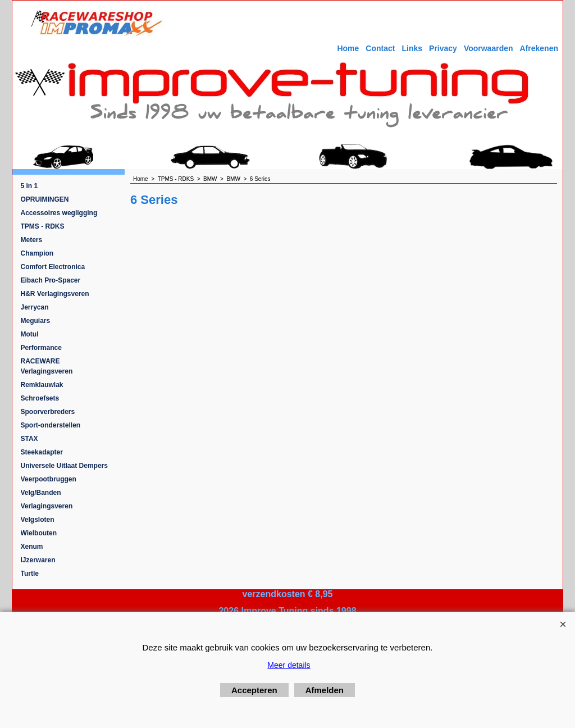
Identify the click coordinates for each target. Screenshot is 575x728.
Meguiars (36, 321)
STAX (29, 439)
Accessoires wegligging (59, 213)
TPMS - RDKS (43, 226)
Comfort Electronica (53, 267)
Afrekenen (539, 48)
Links (412, 48)
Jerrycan (35, 307)
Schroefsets (40, 398)
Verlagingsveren (47, 506)
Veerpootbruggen (49, 479)
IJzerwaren (38, 560)
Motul (30, 334)
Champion (37, 253)
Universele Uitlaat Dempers (64, 466)
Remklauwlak (42, 385)
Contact (380, 48)
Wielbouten (39, 533)
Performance (41, 348)
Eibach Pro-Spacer (51, 280)
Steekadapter (42, 452)
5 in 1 (29, 186)
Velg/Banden (41, 493)
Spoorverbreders (48, 412)
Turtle (30, 574)
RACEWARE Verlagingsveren (47, 366)
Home (348, 48)
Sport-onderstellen (51, 425)
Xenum (32, 547)
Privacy (443, 48)
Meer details (289, 665)
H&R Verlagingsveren (55, 294)
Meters (32, 240)
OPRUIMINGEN (45, 199)
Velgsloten (38, 520)
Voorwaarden (489, 48)
